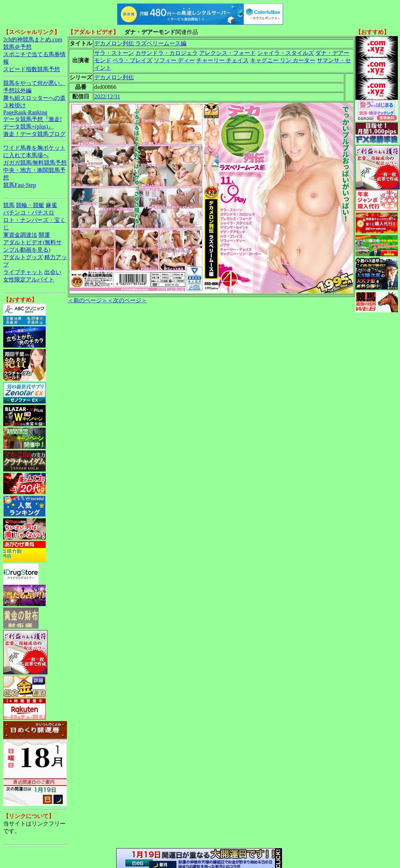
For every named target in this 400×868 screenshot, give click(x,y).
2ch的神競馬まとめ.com (33, 39)
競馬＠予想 (17, 47)
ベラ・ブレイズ (133, 60)
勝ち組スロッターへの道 (34, 98)
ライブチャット (23, 272)
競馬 (9, 205)
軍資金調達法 (20, 235)
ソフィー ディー (174, 60)
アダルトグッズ (23, 257)
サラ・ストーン (114, 53)
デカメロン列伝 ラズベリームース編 (140, 43)
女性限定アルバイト (29, 279)
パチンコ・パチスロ (29, 213)
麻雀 (51, 205)
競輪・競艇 (30, 205)
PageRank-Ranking (25, 112)
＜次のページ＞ (127, 300)
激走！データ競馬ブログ (34, 134)
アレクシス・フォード (227, 53)
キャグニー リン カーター (283, 60)
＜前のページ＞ (88, 300)
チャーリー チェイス (222, 60)
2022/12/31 (107, 96)
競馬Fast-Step (19, 185)
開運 (44, 235)
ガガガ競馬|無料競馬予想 (35, 163)
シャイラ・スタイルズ (286, 53)
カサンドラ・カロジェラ (167, 53)
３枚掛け (15, 105)
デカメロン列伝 (114, 77)
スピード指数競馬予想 (32, 69)
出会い (53, 272)
